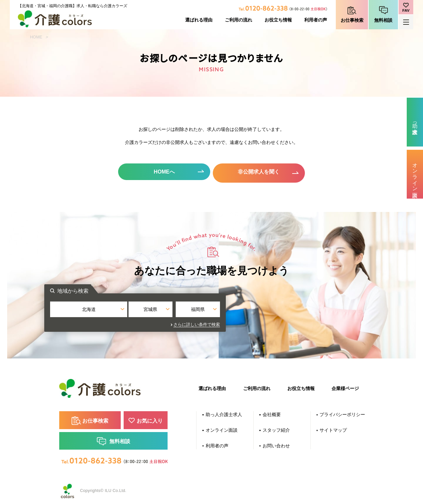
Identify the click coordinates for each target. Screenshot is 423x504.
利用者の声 (316, 20)
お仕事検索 (352, 20)
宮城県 (211, 312)
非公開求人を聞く (261, 172)
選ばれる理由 (199, 20)
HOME (36, 37)
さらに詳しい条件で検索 (273, 325)
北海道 (154, 312)
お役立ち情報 (278, 20)
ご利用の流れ (239, 20)
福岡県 (269, 312)
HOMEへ (162, 172)
